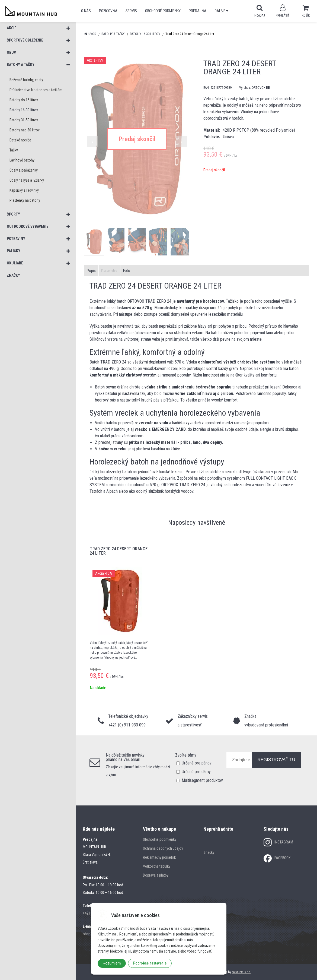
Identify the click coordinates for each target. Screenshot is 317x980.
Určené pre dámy (196, 772)
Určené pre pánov (197, 763)
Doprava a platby (156, 875)
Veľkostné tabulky (157, 866)
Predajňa (198, 11)
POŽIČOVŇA (108, 11)
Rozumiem (112, 963)
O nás (86, 11)
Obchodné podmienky (163, 11)
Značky (209, 852)
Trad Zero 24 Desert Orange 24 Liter (119, 551)
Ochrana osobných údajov (163, 848)
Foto (127, 271)
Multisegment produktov (202, 780)
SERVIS (131, 11)
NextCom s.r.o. (241, 972)
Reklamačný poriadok (159, 857)
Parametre (109, 271)
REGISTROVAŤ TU (276, 760)
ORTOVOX (261, 88)
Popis (91, 271)
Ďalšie (221, 11)
